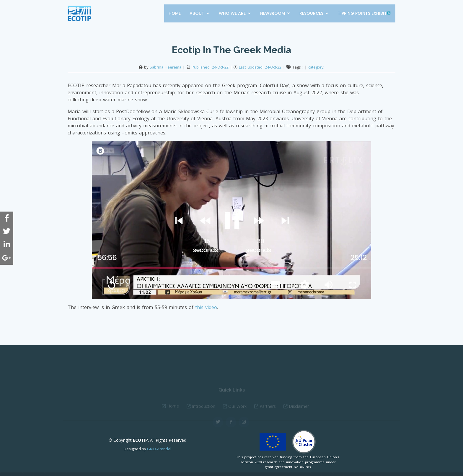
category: (316, 67)
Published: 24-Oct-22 (210, 67)
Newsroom (273, 13)
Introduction (204, 411)
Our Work (237, 411)
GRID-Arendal (159, 449)
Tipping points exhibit (364, 13)
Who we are (232, 13)
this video (206, 307)
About (197, 13)
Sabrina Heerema (166, 67)
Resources (311, 13)
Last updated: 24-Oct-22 (261, 67)
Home (175, 13)
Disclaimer (299, 411)
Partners (268, 411)
